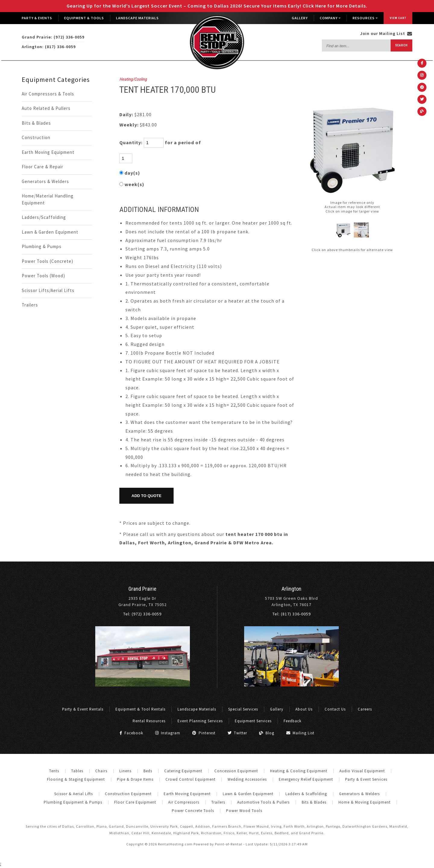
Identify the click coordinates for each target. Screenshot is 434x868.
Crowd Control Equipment (190, 779)
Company (330, 18)
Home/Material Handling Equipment (48, 199)
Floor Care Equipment (135, 802)
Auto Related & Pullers (46, 108)
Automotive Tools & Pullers (263, 802)
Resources (365, 18)
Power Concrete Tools (193, 811)
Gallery (300, 18)
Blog (267, 733)
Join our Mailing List (386, 33)
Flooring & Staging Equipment (76, 779)
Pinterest (204, 733)
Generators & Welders (45, 181)
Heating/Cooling (133, 79)
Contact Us (335, 709)
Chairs (101, 771)
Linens (125, 771)
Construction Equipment (128, 794)
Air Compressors (184, 802)
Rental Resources (149, 721)
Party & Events (37, 18)
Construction (36, 137)
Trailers (30, 305)
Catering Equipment (183, 771)
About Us (304, 709)
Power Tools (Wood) (43, 276)
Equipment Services (253, 721)
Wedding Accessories (247, 779)
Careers (365, 709)
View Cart (398, 18)
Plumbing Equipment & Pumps (73, 802)
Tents (54, 771)
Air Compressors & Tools (48, 94)
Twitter (237, 733)
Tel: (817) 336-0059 (292, 614)
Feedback (292, 721)
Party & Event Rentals (83, 709)
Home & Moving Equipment (365, 802)
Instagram (168, 733)
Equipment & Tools (84, 18)
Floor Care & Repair (42, 167)
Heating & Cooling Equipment (299, 771)
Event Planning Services (200, 721)
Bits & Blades (36, 123)
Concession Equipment (236, 771)
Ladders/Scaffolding (44, 217)
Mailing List (300, 733)
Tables (77, 771)
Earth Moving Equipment (48, 152)
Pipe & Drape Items (135, 779)
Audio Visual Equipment (362, 771)
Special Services (243, 709)
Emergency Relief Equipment (306, 779)
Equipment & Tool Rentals (140, 709)
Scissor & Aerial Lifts (74, 794)
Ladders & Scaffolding (306, 794)
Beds (148, 771)
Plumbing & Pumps (42, 246)
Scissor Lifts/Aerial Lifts (48, 290)
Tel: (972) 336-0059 (142, 614)
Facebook (131, 733)
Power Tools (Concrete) (47, 261)
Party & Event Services (366, 779)
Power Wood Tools (244, 811)
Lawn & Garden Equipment (50, 232)
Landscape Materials (137, 18)
